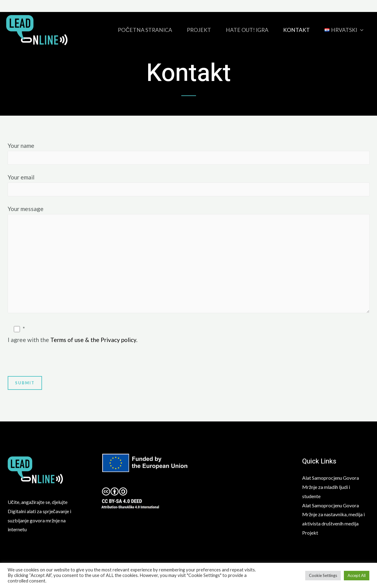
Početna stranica (145, 30)
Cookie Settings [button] (323, 575)
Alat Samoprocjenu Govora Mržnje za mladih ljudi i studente (331, 487)
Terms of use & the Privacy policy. (94, 340)
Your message (189, 261)
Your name (189, 153)
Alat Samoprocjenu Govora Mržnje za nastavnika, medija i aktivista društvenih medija (333, 514)
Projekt (199, 30)
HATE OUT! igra (247, 30)
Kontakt (296, 30)
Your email (189, 185)
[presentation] (54, 364)
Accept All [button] (357, 575)
